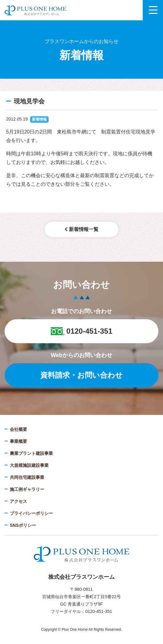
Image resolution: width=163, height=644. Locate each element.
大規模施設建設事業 (29, 465)
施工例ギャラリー (27, 489)
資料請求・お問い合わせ (81, 375)
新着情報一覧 (81, 229)
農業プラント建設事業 (31, 453)
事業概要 (18, 441)
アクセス (18, 501)
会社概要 (18, 429)
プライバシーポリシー (31, 513)
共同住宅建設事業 (27, 477)
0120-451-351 (81, 331)
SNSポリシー (23, 525)
